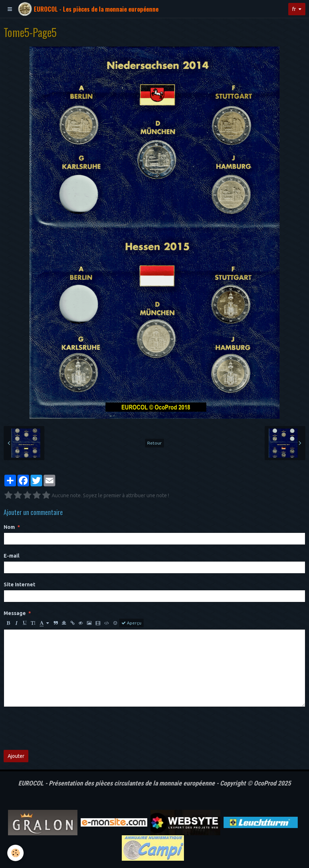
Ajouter (16, 756)
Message (15, 613)
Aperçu (131, 623)
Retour (154, 443)
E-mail (11, 556)
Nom (9, 527)
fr (294, 9)
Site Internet (19, 584)
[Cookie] (15, 853)
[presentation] (59, 728)
